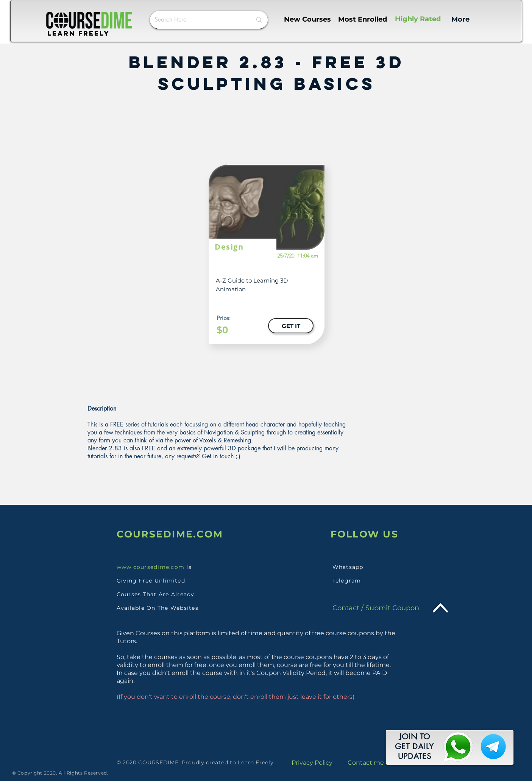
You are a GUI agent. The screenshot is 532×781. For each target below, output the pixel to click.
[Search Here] (198, 20)
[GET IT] (291, 326)
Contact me (366, 763)
